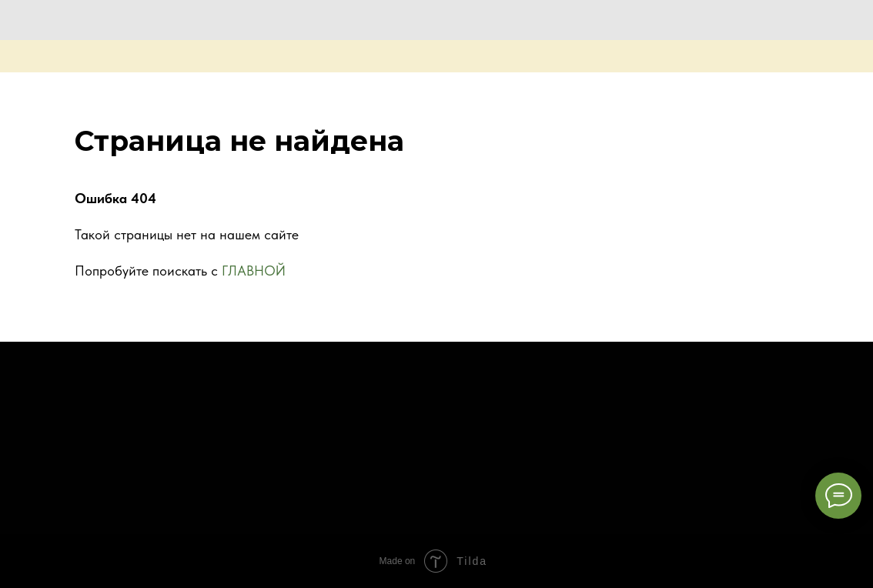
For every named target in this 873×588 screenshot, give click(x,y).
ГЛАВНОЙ (254, 271)
